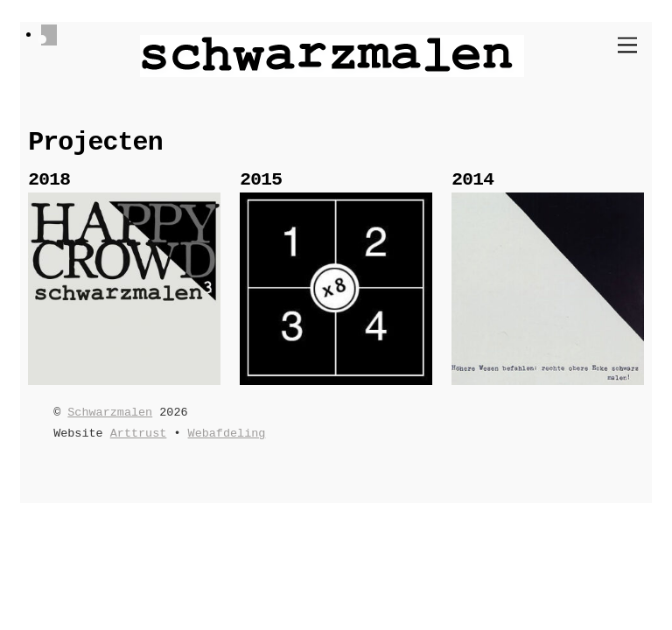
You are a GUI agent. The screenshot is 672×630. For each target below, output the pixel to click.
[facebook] (49, 35)
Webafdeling (227, 434)
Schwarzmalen (110, 413)
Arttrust (139, 434)
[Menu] (627, 45)
